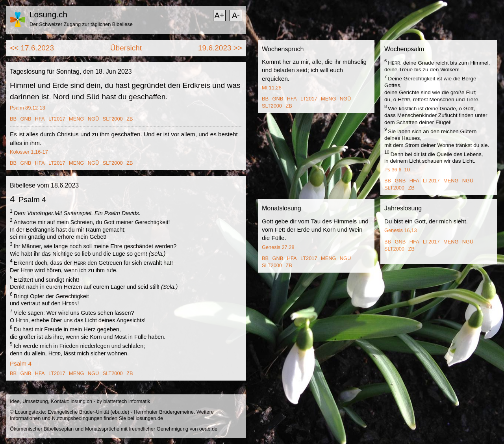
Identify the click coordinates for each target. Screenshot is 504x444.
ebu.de (120, 412)
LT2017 (57, 119)
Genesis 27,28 (278, 247)
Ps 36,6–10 (397, 170)
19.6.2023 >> (220, 48)
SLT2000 (113, 119)
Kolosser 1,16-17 (29, 152)
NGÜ (93, 119)
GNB (26, 119)
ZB (130, 119)
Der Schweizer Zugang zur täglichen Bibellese (81, 24)
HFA (40, 119)
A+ (219, 15)
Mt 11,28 (272, 88)
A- (236, 15)
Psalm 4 (21, 363)
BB (13, 119)
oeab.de (208, 429)
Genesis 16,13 (401, 230)
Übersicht (126, 48)
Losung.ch (48, 14)
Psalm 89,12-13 (28, 108)
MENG (76, 119)
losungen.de (149, 418)
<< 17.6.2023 (32, 48)
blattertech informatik (127, 401)
